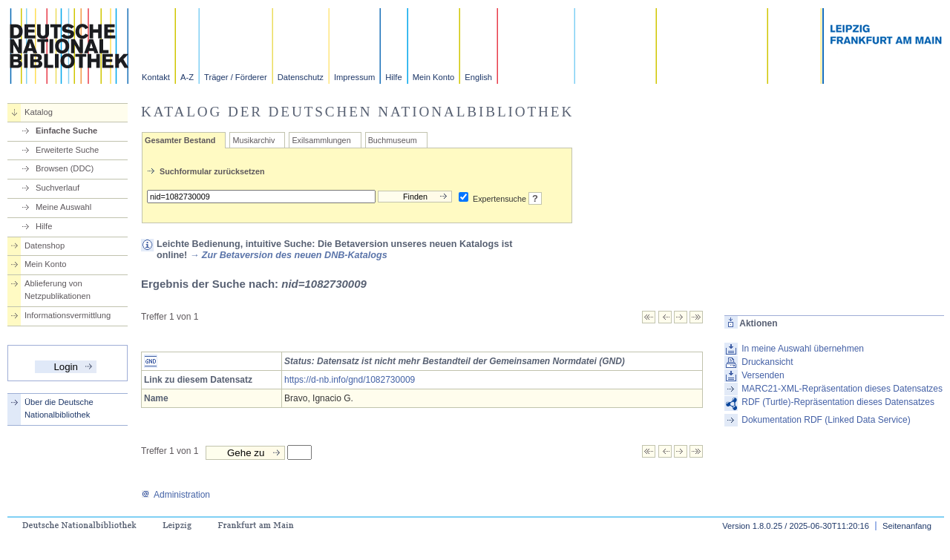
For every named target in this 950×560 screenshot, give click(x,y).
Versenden (763, 375)
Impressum (354, 77)
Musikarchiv (253, 140)
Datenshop (45, 246)
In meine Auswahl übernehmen (803, 349)
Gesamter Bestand (180, 140)
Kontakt (156, 77)
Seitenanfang (907, 526)
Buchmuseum (393, 140)
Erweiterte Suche (67, 150)
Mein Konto (434, 77)
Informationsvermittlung (68, 315)
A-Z (187, 77)
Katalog (39, 112)
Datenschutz (301, 77)
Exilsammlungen (321, 140)
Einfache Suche (66, 131)
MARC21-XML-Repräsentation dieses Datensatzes (842, 389)
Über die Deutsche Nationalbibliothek (59, 408)
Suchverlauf (58, 188)
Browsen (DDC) (65, 168)
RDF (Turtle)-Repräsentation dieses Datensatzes (838, 402)
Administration (176, 495)
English (478, 77)
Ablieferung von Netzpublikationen (58, 290)
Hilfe (393, 77)
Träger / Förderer (236, 77)
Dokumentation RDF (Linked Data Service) (826, 420)
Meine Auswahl (63, 207)
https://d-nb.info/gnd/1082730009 (350, 380)
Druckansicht (767, 362)
